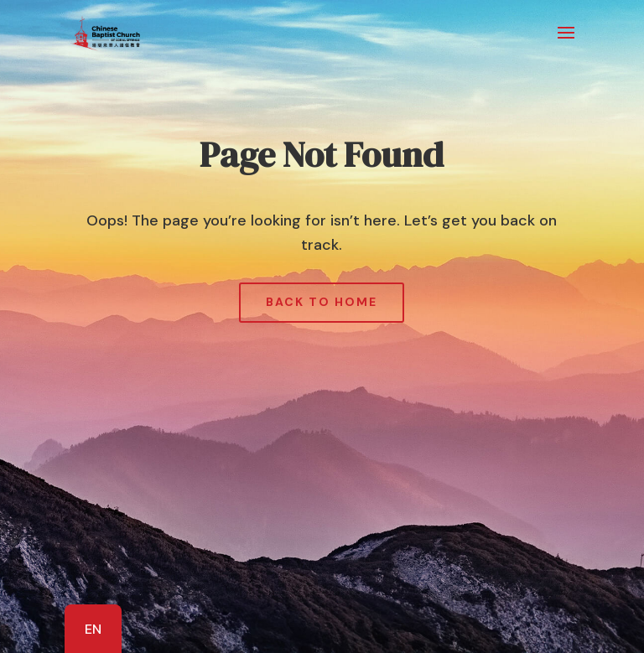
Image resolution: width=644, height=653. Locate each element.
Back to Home (322, 302)
